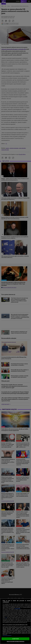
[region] (15, 621)
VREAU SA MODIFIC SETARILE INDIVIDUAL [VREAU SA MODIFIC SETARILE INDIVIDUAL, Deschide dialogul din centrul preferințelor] (15, 642)
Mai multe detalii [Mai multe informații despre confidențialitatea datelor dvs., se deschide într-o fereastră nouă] (17, 609)
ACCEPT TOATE (15, 639)
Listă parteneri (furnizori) (7, 635)
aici (6, 618)
